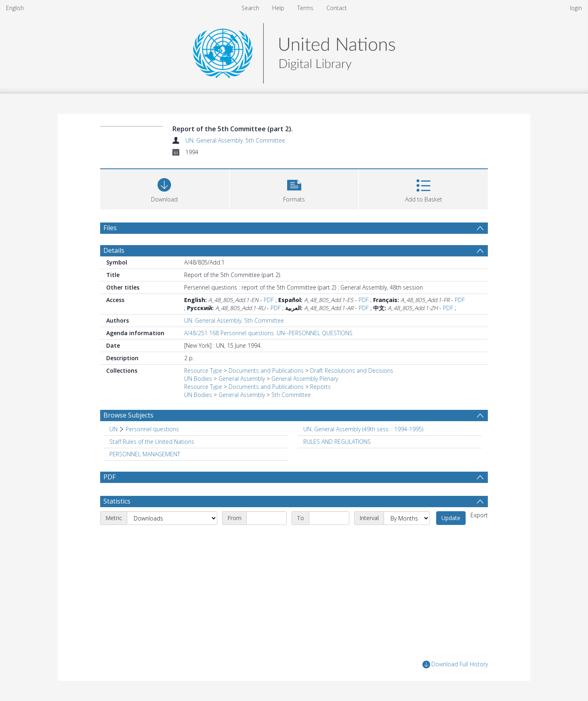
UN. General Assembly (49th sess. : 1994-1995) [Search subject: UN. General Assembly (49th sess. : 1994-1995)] (363, 429)
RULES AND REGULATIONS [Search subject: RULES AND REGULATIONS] (337, 442)
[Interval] (407, 518)
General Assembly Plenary (305, 379)
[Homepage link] (294, 51)
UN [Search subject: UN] (113, 429)
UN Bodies (198, 379)
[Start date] (267, 518)
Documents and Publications (266, 370)
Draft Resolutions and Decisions (352, 370)
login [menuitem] (576, 8)
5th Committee (291, 395)
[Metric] (172, 518)
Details (114, 250)
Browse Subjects (128, 415)
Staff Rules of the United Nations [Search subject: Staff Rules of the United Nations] (152, 442)
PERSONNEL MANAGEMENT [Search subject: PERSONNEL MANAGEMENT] (145, 454)
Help (278, 8)
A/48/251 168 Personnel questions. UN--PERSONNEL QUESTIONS (268, 333)
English (15, 8)
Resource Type (203, 370)
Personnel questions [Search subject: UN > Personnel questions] (152, 429)
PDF (269, 300)
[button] (294, 188)
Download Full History (455, 664)
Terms (305, 8)
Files (110, 228)
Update (451, 518)
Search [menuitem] (250, 8)
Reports (320, 387)
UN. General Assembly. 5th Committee (235, 140)
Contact (337, 8)
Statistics (117, 501)
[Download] (165, 188)
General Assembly (242, 379)
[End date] (329, 518)
